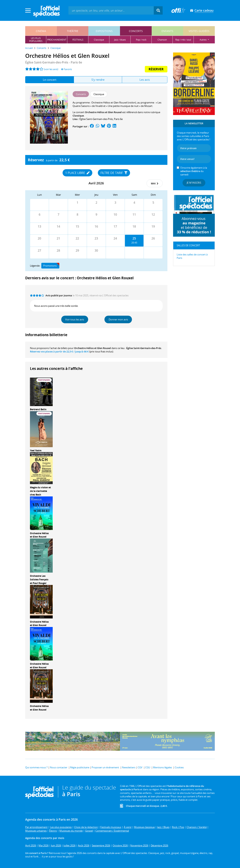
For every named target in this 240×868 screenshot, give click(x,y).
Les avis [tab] (145, 80)
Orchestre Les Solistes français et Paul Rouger (39, 580)
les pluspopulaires (36, 40)
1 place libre (77, 173)
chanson (162, 40)
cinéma (41, 31)
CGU (148, 767)
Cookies (179, 767)
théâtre (73, 31)
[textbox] (111, 10)
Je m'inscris (194, 183)
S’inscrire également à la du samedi (194, 171)
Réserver (156, 69)
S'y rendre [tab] (98, 80)
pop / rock (141, 40)
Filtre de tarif (114, 173)
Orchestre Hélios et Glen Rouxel (39, 535)
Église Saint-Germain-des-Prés (96, 119)
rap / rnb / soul (183, 40)
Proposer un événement (105, 767)
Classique (78, 116)
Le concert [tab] (50, 80)
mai (155, 183)
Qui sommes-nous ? (36, 767)
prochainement (57, 40)
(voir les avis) (51, 69)
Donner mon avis (118, 319)
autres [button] (203, 40)
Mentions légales (162, 767)
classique (99, 40)
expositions (104, 31)
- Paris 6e (54, 62)
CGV (140, 767)
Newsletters (129, 767)
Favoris (66, 69)
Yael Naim (36, 450)
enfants (167, 31)
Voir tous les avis (75, 319)
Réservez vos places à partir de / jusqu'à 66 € (59, 351)
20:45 (134, 243)
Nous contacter (59, 767)
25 (134, 238)
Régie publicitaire (80, 767)
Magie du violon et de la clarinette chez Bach (40, 491)
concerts (136, 31)
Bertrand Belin (38, 409)
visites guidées (199, 31)
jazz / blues (120, 40)
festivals (78, 40)
